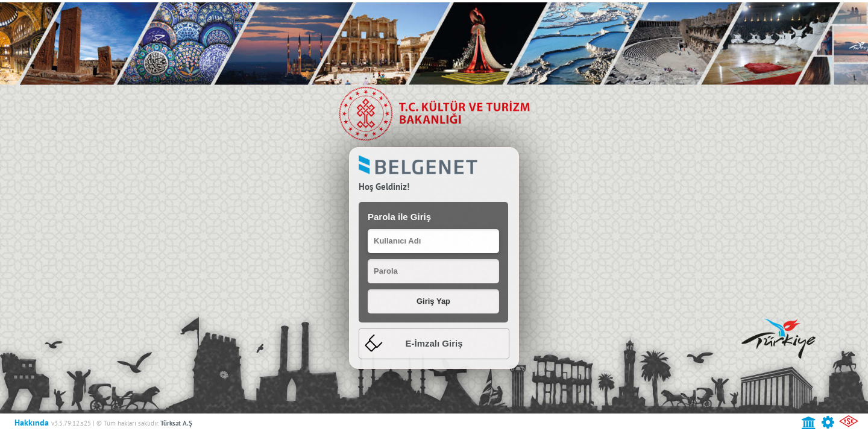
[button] (433, 301)
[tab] (434, 344)
